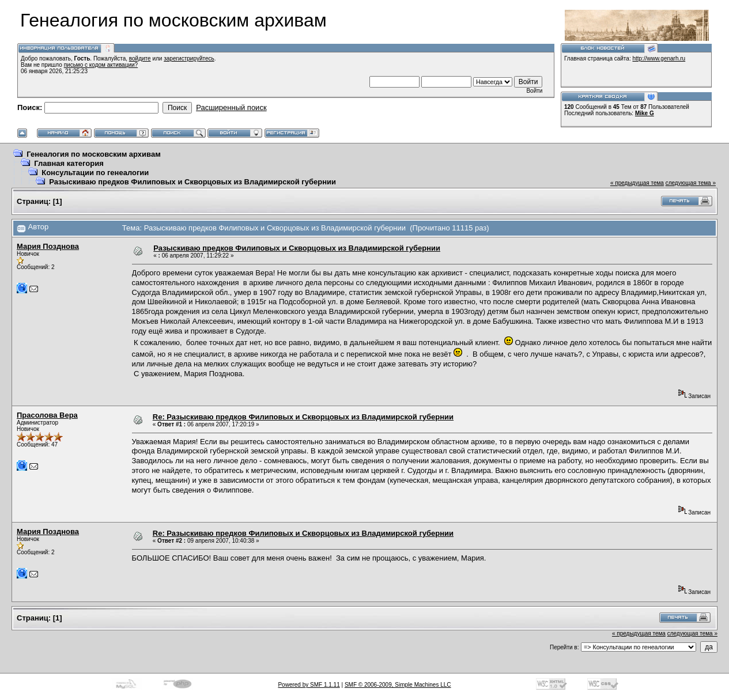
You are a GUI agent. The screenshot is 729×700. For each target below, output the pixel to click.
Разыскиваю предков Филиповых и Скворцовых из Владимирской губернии (192, 182)
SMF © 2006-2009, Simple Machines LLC (398, 685)
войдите (140, 58)
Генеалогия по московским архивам (94, 154)
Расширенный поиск (231, 107)
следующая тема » (691, 183)
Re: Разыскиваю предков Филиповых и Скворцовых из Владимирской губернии (303, 417)
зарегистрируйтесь (189, 58)
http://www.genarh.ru (659, 58)
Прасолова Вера (47, 415)
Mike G (645, 113)
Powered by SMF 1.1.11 (309, 685)
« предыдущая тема (637, 183)
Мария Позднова (48, 246)
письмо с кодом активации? (101, 65)
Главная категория (69, 163)
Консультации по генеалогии (95, 173)
